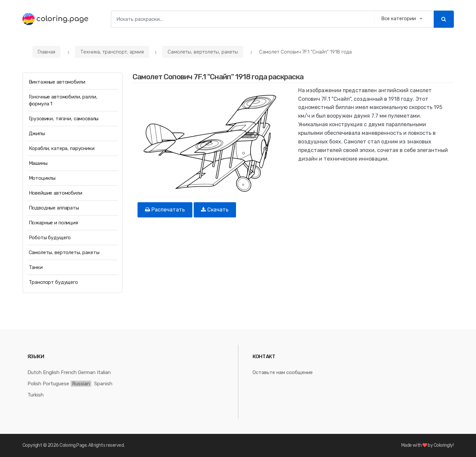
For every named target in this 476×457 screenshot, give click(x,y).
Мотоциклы (42, 178)
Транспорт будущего (53, 282)
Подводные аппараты (54, 208)
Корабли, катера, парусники (62, 148)
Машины (38, 163)
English (51, 372)
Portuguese (56, 384)
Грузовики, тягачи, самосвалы (64, 119)
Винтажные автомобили (57, 82)
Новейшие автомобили (56, 193)
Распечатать (165, 210)
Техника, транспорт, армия (112, 52)
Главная (46, 52)
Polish (34, 384)
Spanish (103, 384)
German (87, 372)
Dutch (35, 372)
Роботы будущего (50, 238)
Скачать (215, 210)
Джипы (37, 133)
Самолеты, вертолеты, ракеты (203, 52)
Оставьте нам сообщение (283, 372)
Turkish (36, 395)
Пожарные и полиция (53, 223)
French (69, 372)
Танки (36, 267)
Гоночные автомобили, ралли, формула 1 (63, 100)
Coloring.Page (73, 445)
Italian (104, 372)
